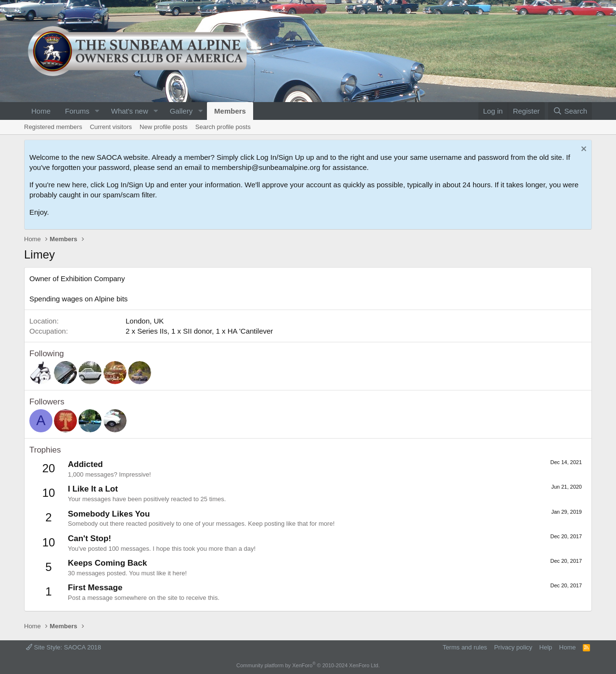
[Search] (570, 111)
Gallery (181, 111)
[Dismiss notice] (583, 150)
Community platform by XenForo (308, 665)
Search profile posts (223, 127)
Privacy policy (513, 647)
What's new (130, 111)
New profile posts (164, 127)
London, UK (145, 321)
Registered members (53, 127)
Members (230, 111)
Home (41, 111)
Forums (77, 111)
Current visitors (111, 127)
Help (546, 647)
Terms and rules (465, 647)
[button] (97, 111)
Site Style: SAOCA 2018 (64, 647)
